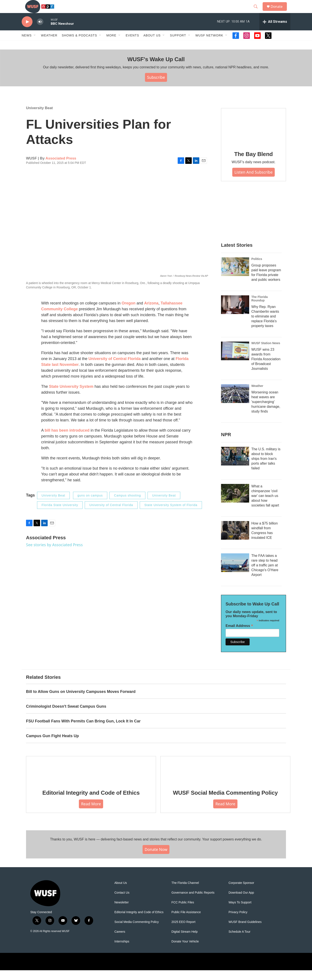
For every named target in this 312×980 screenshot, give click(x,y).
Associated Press (61, 168)
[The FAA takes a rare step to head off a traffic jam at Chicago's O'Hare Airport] (235, 572)
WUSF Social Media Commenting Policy (225, 802)
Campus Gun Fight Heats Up (52, 746)
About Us (121, 893)
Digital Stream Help (184, 941)
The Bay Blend (253, 164)
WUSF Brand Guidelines (245, 932)
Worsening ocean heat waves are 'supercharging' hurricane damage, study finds (266, 412)
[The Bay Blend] (253, 136)
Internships (122, 951)
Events (132, 45)
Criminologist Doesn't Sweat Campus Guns (66, 716)
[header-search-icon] (258, 12)
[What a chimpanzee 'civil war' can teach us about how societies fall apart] (235, 503)
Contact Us (122, 902)
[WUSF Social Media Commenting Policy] (225, 779)
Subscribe (156, 87)
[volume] (40, 32)
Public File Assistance (186, 922)
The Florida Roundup (259, 308)
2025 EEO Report (183, 932)
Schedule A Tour (240, 941)
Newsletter (122, 912)
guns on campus (90, 505)
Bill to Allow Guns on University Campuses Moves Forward (81, 701)
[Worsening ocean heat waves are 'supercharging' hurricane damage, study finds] (235, 403)
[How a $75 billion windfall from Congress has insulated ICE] (235, 540)
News (27, 45)
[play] (27, 32)
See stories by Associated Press (54, 554)
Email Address (239, 636)
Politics (257, 269)
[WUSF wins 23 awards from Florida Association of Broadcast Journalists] (235, 361)
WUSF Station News (266, 353)
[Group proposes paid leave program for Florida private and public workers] (235, 276)
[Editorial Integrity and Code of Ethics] (91, 779)
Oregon (128, 313)
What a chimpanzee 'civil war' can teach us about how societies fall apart (265, 506)
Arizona (151, 313)
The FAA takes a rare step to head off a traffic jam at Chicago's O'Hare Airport (265, 575)
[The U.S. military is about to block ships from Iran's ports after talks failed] (235, 466)
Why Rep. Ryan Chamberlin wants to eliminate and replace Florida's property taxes (265, 326)
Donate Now (156, 859)
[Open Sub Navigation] (35, 45)
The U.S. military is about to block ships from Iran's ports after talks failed (266, 468)
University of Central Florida (115, 368)
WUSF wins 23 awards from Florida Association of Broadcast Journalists (266, 369)
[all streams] (275, 31)
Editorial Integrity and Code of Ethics (91, 802)
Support (178, 45)
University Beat (39, 118)
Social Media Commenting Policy (137, 932)
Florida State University (60, 515)
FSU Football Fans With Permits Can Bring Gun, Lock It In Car (83, 731)
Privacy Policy (238, 922)
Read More (91, 814)
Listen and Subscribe (253, 182)
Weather (49, 45)
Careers (120, 941)
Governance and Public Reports (193, 902)
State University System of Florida (171, 515)
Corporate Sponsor (241, 893)
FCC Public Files (183, 912)
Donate (279, 11)
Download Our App (241, 902)
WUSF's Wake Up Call (156, 69)
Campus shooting (127, 505)
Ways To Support (240, 912)
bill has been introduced (67, 440)
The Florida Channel (185, 893)
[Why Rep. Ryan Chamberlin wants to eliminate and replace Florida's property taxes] (235, 314)
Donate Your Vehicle (185, 951)
